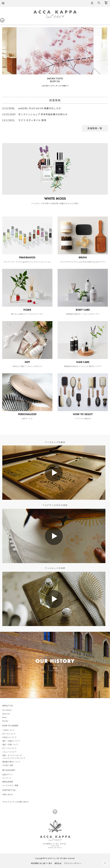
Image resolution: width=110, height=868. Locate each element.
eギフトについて (9, 734)
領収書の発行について (11, 762)
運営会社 (58, 863)
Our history (7, 710)
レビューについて (9, 752)
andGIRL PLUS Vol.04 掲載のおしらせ (32, 108)
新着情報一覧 (95, 128)
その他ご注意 (8, 765)
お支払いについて (9, 737)
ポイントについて (9, 748)
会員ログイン (8, 774)
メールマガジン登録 (10, 785)
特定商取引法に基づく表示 (41, 863)
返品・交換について (10, 744)
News (5, 717)
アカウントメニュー (92, 3)
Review (5, 721)
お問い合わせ (8, 794)
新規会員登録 (8, 782)
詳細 (55, 668)
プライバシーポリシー (73, 863)
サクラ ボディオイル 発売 (24, 120)
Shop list (6, 714)
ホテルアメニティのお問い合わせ (15, 802)
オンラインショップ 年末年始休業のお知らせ (35, 114)
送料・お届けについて (11, 741)
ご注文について (9, 730)
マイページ (7, 778)
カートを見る (99, 3)
